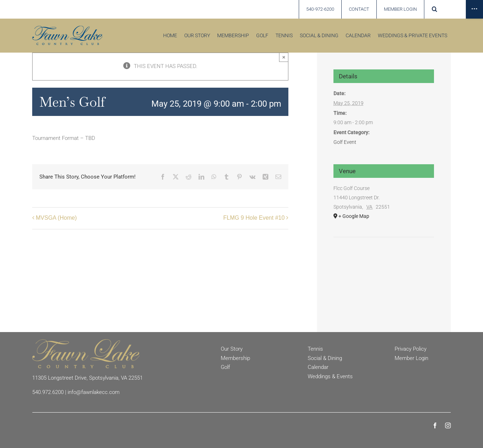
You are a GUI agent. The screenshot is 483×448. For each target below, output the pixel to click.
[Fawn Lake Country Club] (86, 342)
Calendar (318, 367)
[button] (435, 9)
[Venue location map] (384, 259)
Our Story (232, 349)
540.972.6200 (48, 392)
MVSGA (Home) (56, 218)
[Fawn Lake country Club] (67, 28)
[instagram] (448, 425)
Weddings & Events (330, 376)
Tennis (315, 349)
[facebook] (435, 425)
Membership (235, 358)
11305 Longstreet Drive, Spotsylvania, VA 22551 (87, 378)
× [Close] (284, 57)
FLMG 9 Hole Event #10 (254, 218)
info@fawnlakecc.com (94, 392)
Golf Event (345, 142)
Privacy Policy (411, 349)
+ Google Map (354, 216)
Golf (225, 367)
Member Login (411, 358)
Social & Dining (325, 358)
